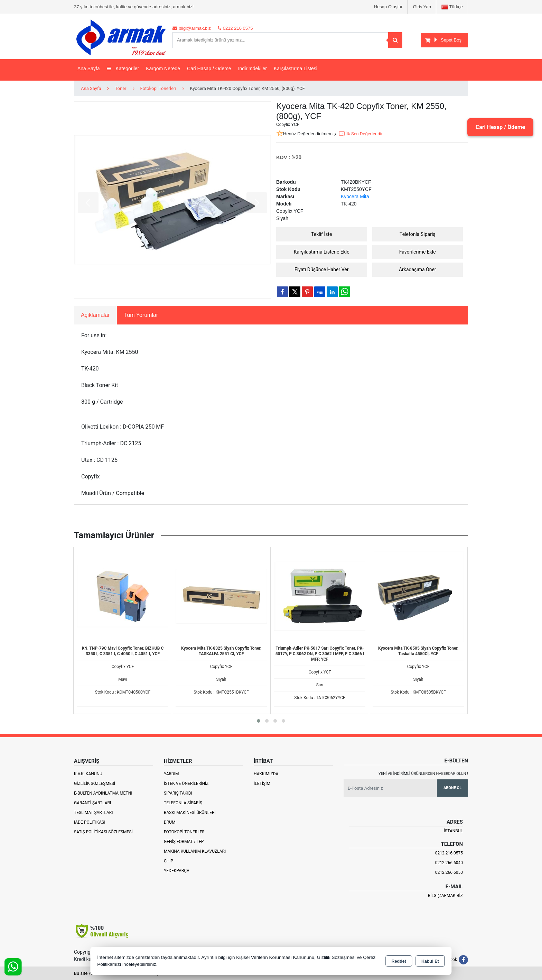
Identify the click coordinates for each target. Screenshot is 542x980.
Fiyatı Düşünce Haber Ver (322, 269)
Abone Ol (452, 788)
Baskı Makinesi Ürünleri (190, 813)
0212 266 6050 (449, 872)
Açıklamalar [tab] (95, 315)
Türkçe (452, 7)
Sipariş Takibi (178, 793)
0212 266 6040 (449, 863)
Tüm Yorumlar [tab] (141, 315)
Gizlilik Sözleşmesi (95, 784)
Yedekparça (177, 871)
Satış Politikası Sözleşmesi (103, 832)
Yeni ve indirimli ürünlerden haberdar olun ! (423, 774)
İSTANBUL (453, 831)
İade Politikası (90, 822)
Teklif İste (321, 234)
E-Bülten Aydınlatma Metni (103, 793)
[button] (259, 721)
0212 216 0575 (449, 853)
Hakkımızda (266, 774)
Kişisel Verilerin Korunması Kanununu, (276, 957)
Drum (170, 822)
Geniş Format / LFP (184, 842)
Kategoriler (123, 68)
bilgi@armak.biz (445, 896)
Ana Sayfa (89, 68)
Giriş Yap (422, 7)
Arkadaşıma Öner (418, 269)
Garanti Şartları (92, 803)
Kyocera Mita (355, 196)
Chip (169, 861)
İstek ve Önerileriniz (186, 784)
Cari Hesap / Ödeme (500, 127)
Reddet (399, 961)
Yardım (171, 774)
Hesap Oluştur (388, 7)
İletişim (262, 784)
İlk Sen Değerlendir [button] (361, 134)
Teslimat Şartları (94, 813)
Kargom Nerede (163, 68)
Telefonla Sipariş (418, 234)
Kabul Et (430, 961)
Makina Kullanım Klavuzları (195, 851)
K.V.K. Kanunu (88, 774)
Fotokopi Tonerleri (185, 832)
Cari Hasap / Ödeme (209, 68)
